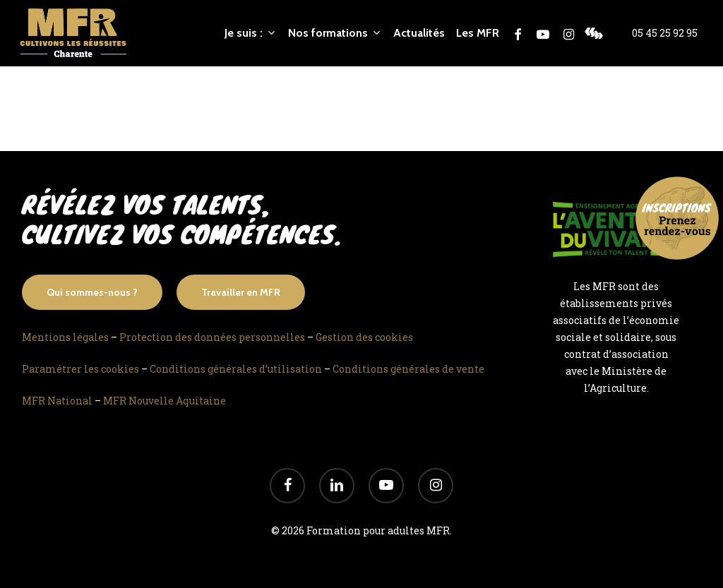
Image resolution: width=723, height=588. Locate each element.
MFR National (57, 401)
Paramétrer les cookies (80, 369)
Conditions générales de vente (408, 369)
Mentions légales (65, 337)
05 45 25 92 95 (665, 33)
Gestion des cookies (364, 337)
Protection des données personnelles (212, 337)
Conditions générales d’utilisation (236, 369)
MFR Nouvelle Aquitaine (165, 401)
